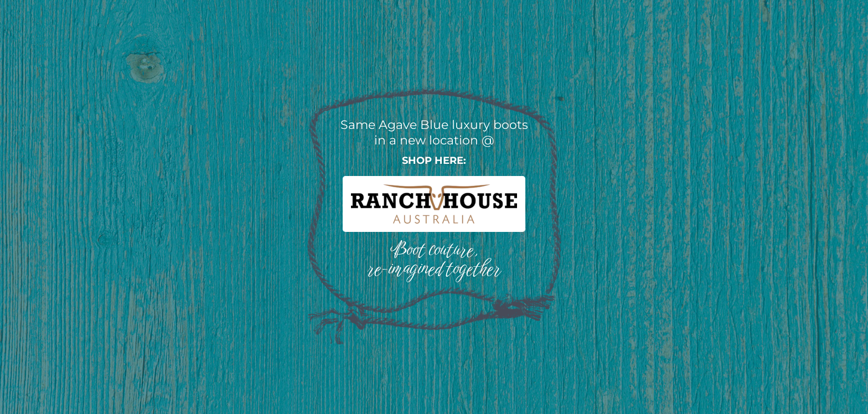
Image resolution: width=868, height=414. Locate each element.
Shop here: (434, 161)
